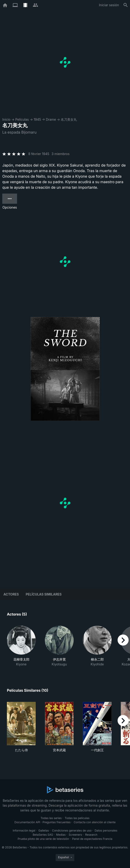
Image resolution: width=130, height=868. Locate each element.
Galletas (44, 831)
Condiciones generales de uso (72, 831)
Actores (11, 594)
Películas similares (44, 594)
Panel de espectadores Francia (92, 839)
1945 (37, 119)
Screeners (75, 835)
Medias (61, 835)
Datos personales (106, 831)
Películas (22, 119)
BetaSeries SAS (43, 835)
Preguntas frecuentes (57, 822)
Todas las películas (77, 818)
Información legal (24, 831)
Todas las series (51, 818)
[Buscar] (126, 5)
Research (91, 835)
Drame (51, 119)
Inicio (6, 119)
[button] (21, 646)
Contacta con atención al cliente (95, 822)
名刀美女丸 (69, 119)
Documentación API (27, 822)
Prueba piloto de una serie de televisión (43, 839)
